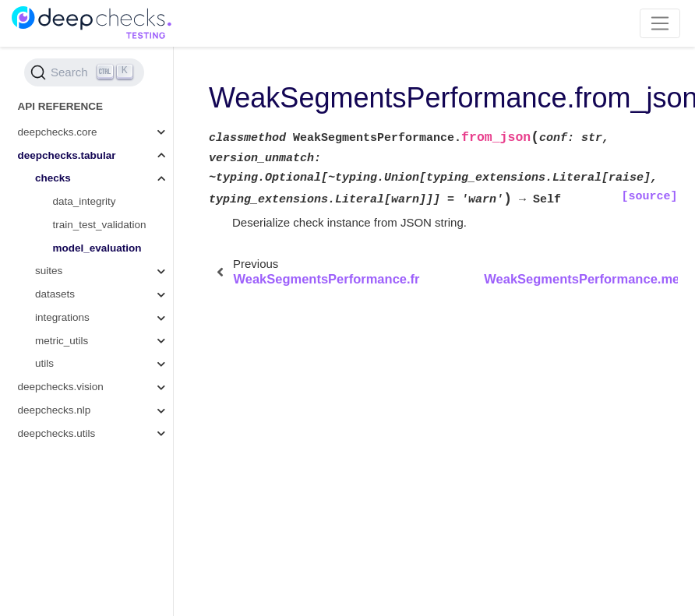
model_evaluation (97, 248)
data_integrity (85, 201)
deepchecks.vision (61, 387)
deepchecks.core (58, 132)
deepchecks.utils (57, 433)
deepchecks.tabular (67, 155)
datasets (55, 294)
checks (53, 178)
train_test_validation (100, 225)
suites (49, 271)
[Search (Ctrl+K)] (84, 72)
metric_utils (62, 341)
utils (44, 363)
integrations (62, 317)
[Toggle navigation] (660, 23)
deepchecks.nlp (55, 410)
